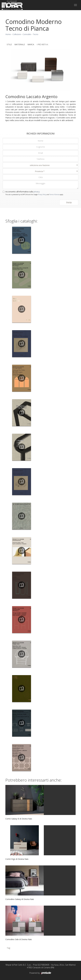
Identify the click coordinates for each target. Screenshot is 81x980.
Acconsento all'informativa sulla (23, 192)
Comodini (27, 34)
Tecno (36, 34)
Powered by (40, 973)
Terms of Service (54, 195)
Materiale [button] (20, 44)
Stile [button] (9, 44)
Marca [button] (31, 44)
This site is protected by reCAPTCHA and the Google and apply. (34, 195)
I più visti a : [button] (43, 44)
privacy (37, 192)
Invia (69, 202)
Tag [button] (8, 948)
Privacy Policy (42, 195)
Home (8, 34)
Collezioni (17, 34)
